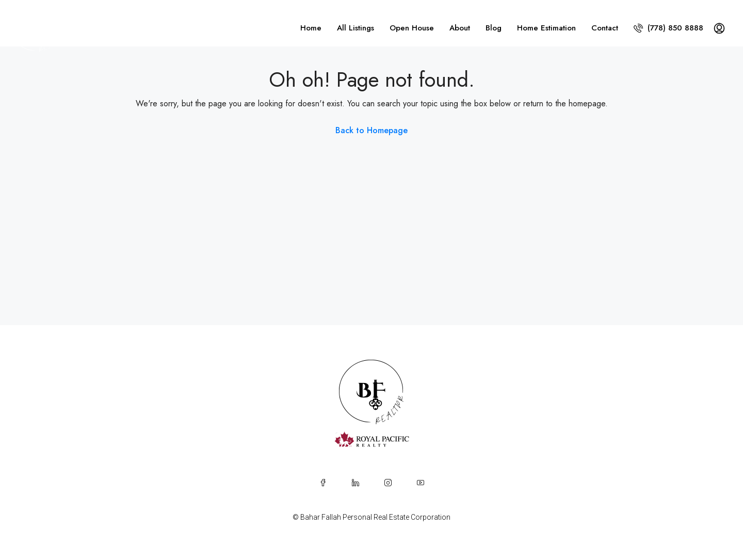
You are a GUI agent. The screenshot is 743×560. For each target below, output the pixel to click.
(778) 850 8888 (668, 28)
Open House (412, 28)
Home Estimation (546, 28)
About (460, 28)
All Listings (356, 28)
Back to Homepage (372, 130)
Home (311, 28)
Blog (494, 28)
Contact (605, 28)
